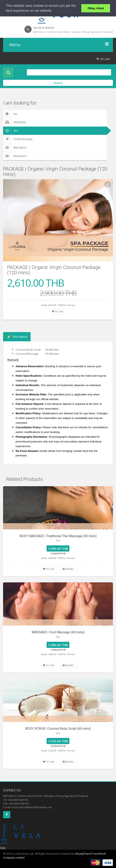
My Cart (105, 59)
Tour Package (18, 139)
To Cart (57, 311)
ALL (10, 114)
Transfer (14, 122)
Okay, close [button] (96, 8)
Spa (11, 131)
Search (58, 83)
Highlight (15, 156)
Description (17, 337)
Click (3, 848)
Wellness (15, 148)
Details (68, 569)
